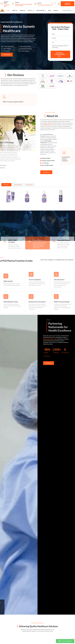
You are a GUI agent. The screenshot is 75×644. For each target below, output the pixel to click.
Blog (50, 10)
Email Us (40, 3)
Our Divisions (41, 11)
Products (22, 10)
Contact (56, 10)
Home (8, 10)
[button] (3, 196)
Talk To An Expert (6, 2)
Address (17, 2)
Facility (31, 11)
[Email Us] (35, 4)
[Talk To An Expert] (2, 4)
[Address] (13, 4)
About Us (15, 10)
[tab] (6, 185)
